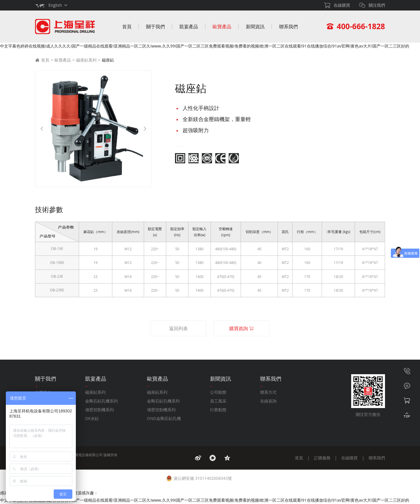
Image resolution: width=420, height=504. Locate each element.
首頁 (127, 27)
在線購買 (349, 458)
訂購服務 (322, 458)
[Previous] (42, 129)
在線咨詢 (268, 401)
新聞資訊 (255, 27)
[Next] (145, 129)
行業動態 (218, 410)
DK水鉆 (92, 418)
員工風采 (218, 401)
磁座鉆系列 (86, 60)
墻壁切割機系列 (99, 410)
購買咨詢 (242, 328)
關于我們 (155, 27)
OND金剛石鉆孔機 (164, 418)
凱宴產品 (189, 27)
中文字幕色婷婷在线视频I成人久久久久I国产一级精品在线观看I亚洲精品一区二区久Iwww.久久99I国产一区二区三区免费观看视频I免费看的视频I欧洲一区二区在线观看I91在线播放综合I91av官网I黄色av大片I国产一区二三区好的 (205, 46)
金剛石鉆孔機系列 (101, 401)
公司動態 (218, 392)
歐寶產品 (222, 27)
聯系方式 (268, 392)
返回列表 (178, 328)
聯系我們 (288, 27)
